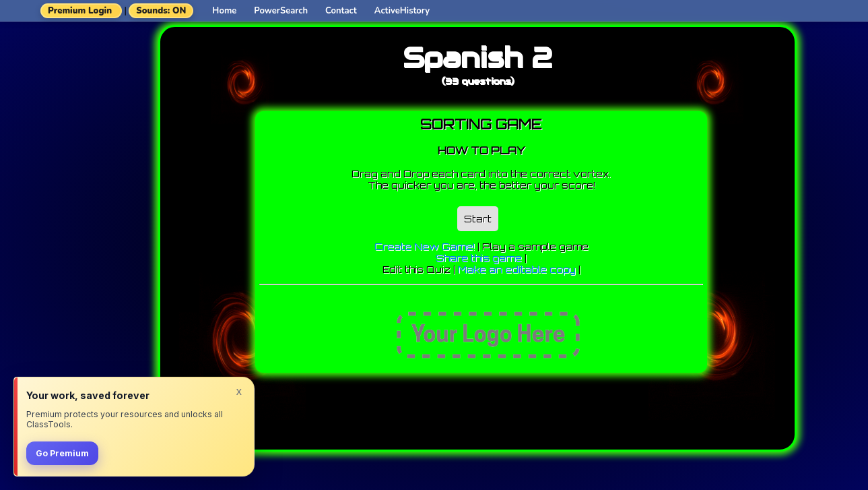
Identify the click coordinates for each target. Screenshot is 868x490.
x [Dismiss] (239, 391)
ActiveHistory (402, 11)
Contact (341, 11)
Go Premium (62, 453)
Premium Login (80, 11)
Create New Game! (425, 246)
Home (224, 11)
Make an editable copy (517, 269)
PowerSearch (281, 11)
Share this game (479, 258)
